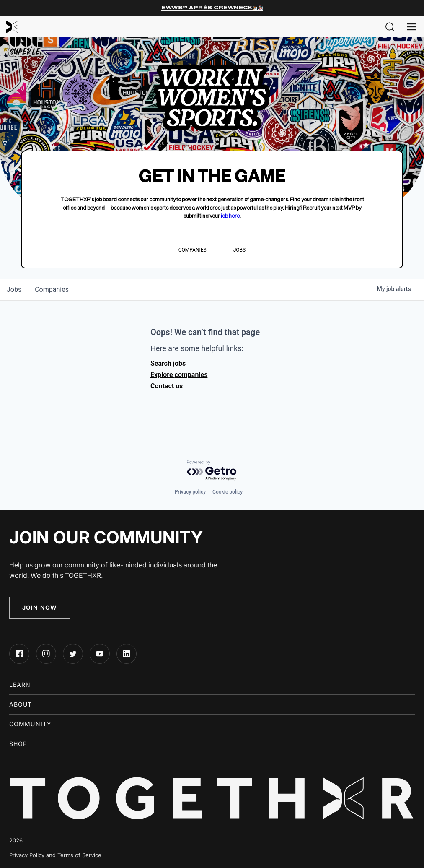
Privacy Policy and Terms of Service (55, 855)
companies (52, 290)
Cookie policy (228, 492)
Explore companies (179, 375)
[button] (390, 27)
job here (230, 216)
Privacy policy (190, 492)
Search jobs (168, 363)
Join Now (40, 607)
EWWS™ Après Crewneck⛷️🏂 (212, 8)
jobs (14, 290)
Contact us (167, 386)
